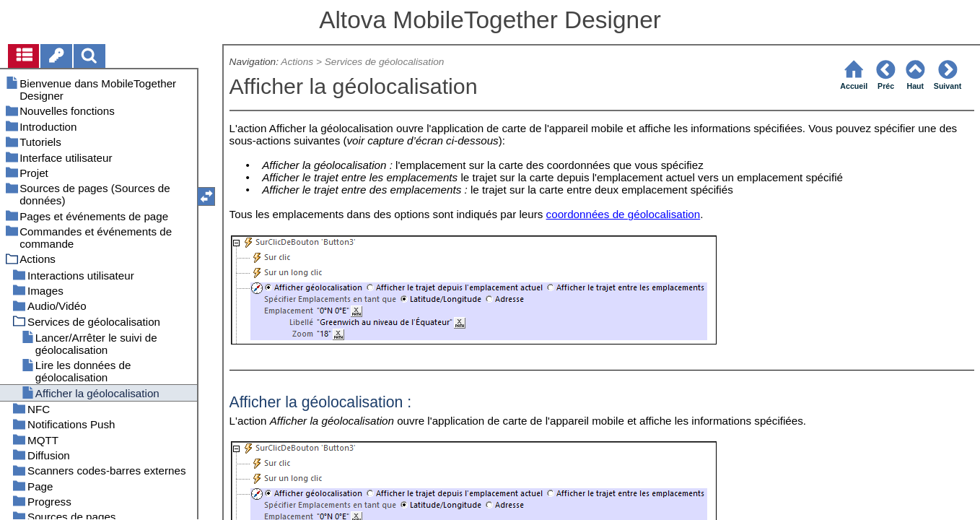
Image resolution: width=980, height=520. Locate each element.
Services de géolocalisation (385, 62)
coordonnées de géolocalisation (624, 214)
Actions (297, 62)
